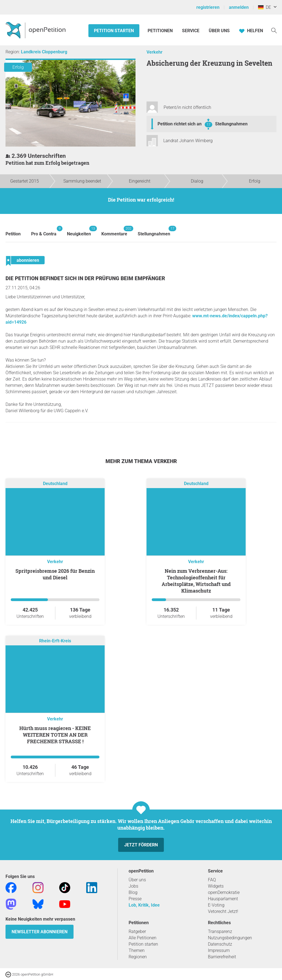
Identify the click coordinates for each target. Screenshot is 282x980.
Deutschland (55, 484)
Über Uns (219, 31)
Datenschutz (220, 944)
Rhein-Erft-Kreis (55, 641)
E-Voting (216, 905)
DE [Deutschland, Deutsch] (265, 7)
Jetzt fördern (141, 845)
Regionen (138, 957)
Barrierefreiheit (222, 957)
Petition (13, 234)
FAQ (212, 880)
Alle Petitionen (143, 938)
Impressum (219, 950)
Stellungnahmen (231, 124)
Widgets (216, 886)
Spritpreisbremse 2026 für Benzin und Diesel (55, 574)
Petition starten (114, 31)
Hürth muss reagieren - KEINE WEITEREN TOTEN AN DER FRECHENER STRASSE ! (55, 735)
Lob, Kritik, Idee (144, 905)
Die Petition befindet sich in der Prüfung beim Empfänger (85, 278)
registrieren (208, 7)
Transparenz (220, 931)
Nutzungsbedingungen (230, 938)
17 (208, 124)
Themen (137, 950)
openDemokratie (224, 892)
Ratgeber (137, 931)
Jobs (133, 886)
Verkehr (154, 52)
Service (191, 31)
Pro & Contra (44, 231)
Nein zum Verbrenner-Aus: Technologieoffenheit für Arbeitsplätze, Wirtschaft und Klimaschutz (196, 581)
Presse (135, 899)
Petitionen (161, 31)
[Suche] (274, 30)
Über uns (137, 880)
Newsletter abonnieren (40, 932)
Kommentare (114, 231)
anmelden (239, 7)
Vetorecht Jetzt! (223, 911)
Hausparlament (223, 899)
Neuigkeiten (79, 231)
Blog (133, 892)
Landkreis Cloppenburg (44, 52)
